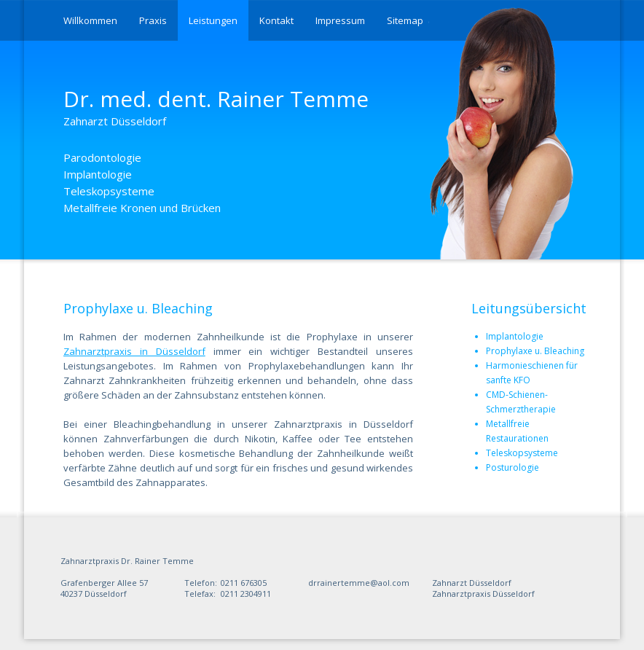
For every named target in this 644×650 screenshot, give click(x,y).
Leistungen (213, 20)
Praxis (153, 20)
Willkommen (90, 20)
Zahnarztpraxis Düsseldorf (483, 594)
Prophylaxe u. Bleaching (535, 351)
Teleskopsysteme (522, 453)
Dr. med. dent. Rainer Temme (216, 106)
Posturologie (513, 467)
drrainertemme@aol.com (359, 583)
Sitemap (405, 20)
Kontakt (276, 20)
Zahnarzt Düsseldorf (472, 583)
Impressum (340, 20)
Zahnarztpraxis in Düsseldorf (134, 351)
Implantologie (515, 336)
